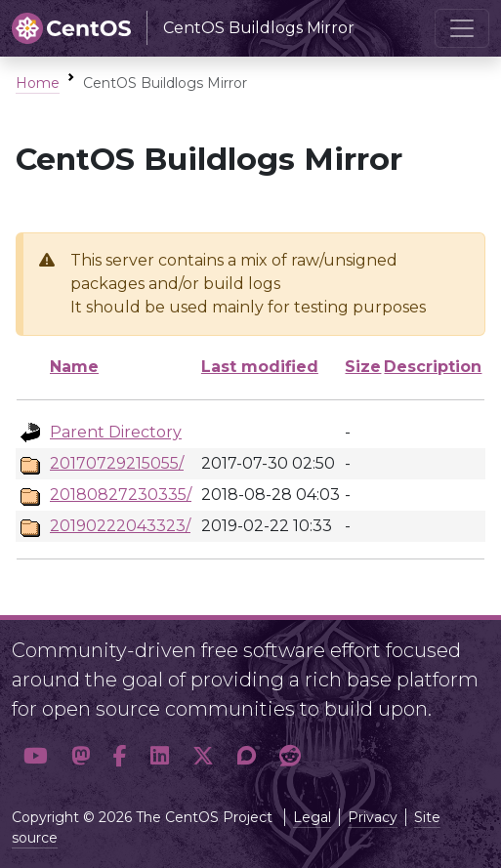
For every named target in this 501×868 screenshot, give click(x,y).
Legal (312, 817)
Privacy (373, 817)
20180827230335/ (121, 495)
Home (38, 83)
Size (363, 367)
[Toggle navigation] (462, 28)
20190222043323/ (120, 526)
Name (74, 367)
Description (433, 367)
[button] (36, 756)
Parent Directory (116, 432)
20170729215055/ (117, 463)
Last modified (260, 367)
